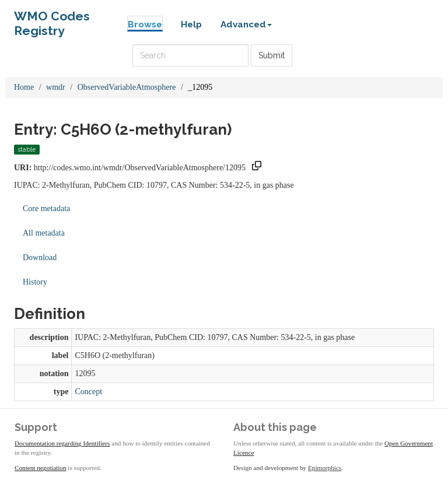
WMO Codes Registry (52, 19)
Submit (272, 55)
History (35, 282)
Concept (88, 392)
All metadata (44, 233)
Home (24, 87)
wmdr (56, 87)
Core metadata (46, 208)
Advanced (246, 24)
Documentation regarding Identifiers (62, 443)
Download (40, 257)
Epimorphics (325, 468)
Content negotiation (41, 468)
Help (191, 24)
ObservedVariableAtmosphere (127, 87)
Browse (145, 24)
